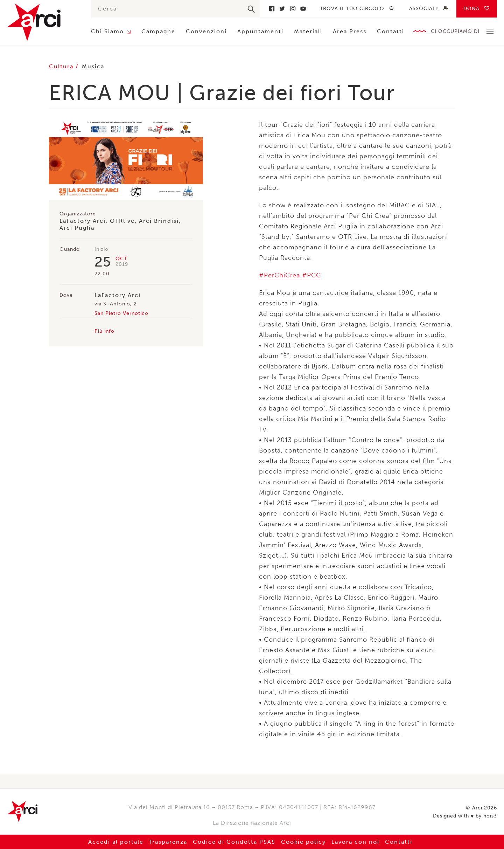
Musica (93, 66)
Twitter (282, 9)
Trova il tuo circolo (352, 9)
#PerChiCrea (279, 275)
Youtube (303, 9)
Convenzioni (206, 31)
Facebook (272, 9)
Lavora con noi (355, 842)
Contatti (391, 31)
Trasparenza (168, 842)
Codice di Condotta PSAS (234, 842)
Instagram (293, 9)
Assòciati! (424, 9)
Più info (104, 331)
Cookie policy (303, 842)
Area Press (350, 31)
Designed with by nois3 (465, 816)
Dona (471, 9)
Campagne (158, 31)
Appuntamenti (260, 31)
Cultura (62, 66)
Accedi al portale (116, 842)
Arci (42, 22)
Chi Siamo (107, 31)
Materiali (308, 31)
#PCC (311, 275)
